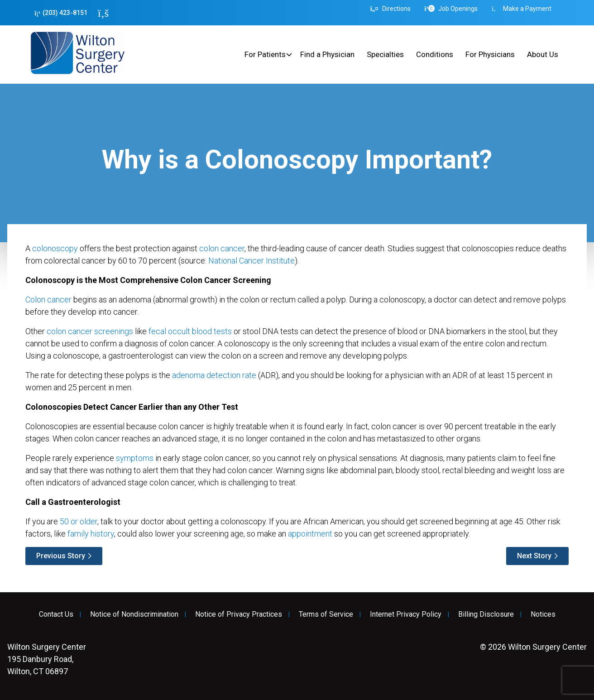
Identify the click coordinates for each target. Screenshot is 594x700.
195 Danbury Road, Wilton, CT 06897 (47, 659)
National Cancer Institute (251, 261)
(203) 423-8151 (61, 13)
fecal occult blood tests (190, 331)
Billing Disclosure (486, 614)
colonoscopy (55, 248)
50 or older (79, 521)
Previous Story (61, 556)
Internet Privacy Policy (406, 614)
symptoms (135, 458)
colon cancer (222, 248)
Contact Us (56, 614)
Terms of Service (326, 614)
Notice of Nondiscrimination (134, 614)
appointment (310, 534)
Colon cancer (48, 300)
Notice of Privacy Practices (239, 614)
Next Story (534, 556)
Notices (543, 614)
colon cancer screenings (90, 331)
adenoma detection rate (214, 375)
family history (91, 534)
